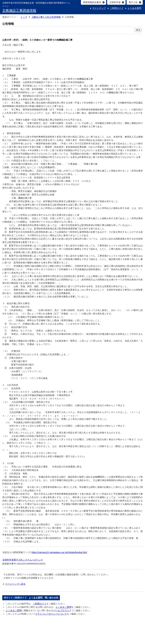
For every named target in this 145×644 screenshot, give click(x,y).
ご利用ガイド (117, 8)
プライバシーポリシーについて (51, 614)
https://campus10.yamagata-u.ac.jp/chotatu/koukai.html (59, 552)
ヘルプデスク (62, 610)
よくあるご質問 (63, 607)
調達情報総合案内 (92, 2)
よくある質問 (134, 8)
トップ (24, 17)
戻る (138, 30)
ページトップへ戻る (15, 584)
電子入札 (133, 2)
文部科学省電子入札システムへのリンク (23, 560)
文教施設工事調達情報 (19, 10)
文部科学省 (115, 2)
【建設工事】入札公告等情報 (46, 17)
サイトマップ (99, 8)
